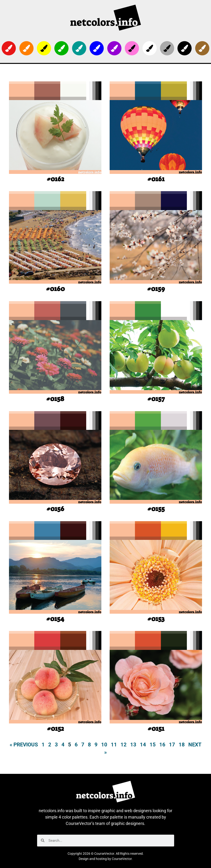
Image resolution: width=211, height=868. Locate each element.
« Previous (24, 745)
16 (162, 745)
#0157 (156, 399)
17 (172, 745)
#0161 (156, 179)
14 (143, 745)
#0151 (156, 729)
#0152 (55, 729)
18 (182, 745)
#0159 (156, 289)
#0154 (55, 619)
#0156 (55, 509)
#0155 (156, 509)
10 (104, 745)
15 (153, 745)
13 (133, 745)
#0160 (55, 289)
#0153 (156, 619)
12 (124, 745)
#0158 (55, 399)
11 (114, 745)
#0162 (55, 179)
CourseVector (122, 859)
